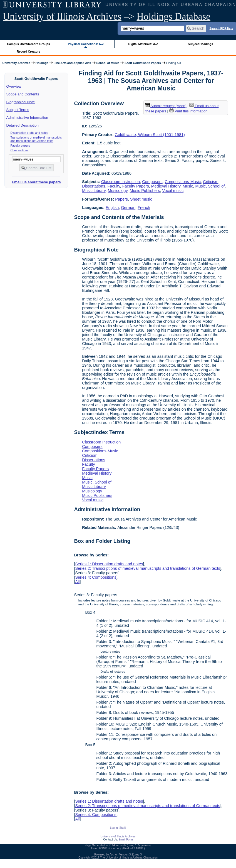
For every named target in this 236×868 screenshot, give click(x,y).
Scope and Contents (23, 94)
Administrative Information (27, 118)
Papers (121, 199)
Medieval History (166, 186)
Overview (14, 86)
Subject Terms (18, 110)
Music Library (94, 191)
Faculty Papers (136, 186)
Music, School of (210, 186)
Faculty (114, 186)
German (128, 208)
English (112, 208)
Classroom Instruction (121, 182)
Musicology (118, 191)
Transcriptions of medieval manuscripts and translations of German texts (36, 139)
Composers (152, 182)
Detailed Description (23, 125)
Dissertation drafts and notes (29, 133)
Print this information (188, 111)
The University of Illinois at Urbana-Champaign (129, 858)
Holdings (42, 63)
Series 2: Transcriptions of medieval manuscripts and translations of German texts (148, 568)
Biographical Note (21, 102)
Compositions (20, 150)
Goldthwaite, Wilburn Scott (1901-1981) (150, 135)
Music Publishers (145, 191)
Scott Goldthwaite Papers (143, 63)
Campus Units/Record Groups (29, 44)
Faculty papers (20, 146)
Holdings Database (174, 17)
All (77, 582)
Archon (114, 855)
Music (188, 186)
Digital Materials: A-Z (143, 44)
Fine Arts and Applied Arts (72, 63)
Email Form (126, 839)
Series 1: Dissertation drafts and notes (109, 564)
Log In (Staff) (118, 828)
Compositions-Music (183, 182)
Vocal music (173, 191)
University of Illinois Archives (62, 17)
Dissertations (94, 186)
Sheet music (141, 199)
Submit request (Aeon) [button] (166, 106)
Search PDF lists (221, 28)
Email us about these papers (36, 182)
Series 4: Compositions (96, 577)
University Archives (16, 63)
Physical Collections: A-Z (86, 44)
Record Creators (28, 51)
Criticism (211, 182)
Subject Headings (201, 44)
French (144, 208)
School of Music (108, 63)
